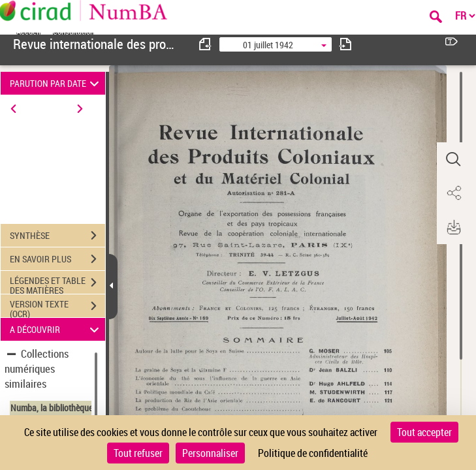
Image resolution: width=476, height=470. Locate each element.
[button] (453, 159)
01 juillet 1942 (268, 45)
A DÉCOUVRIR (56, 329)
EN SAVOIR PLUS (57, 259)
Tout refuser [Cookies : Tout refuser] (138, 453)
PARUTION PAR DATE (56, 83)
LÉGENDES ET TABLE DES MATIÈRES (57, 284)
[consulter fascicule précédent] (206, 44)
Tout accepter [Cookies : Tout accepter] (424, 432)
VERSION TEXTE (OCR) (57, 307)
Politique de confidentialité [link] (313, 453)
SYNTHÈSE (57, 236)
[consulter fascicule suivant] (345, 44)
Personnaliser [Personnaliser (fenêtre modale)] (210, 453)
